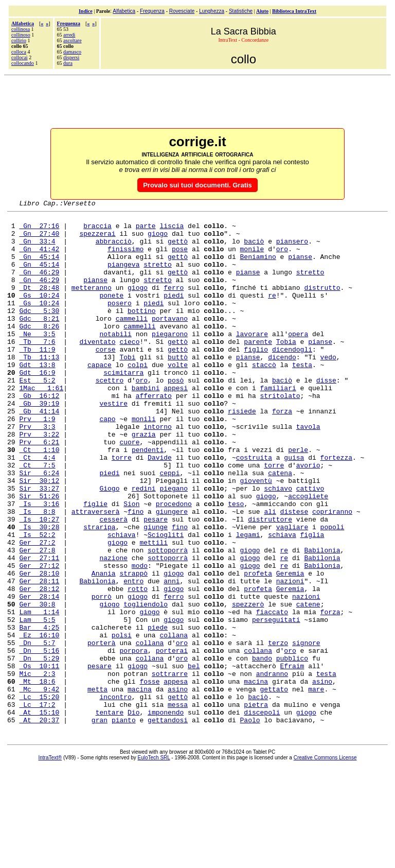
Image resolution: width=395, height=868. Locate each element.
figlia (312, 601)
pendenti (148, 499)
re (272, 314)
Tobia (286, 369)
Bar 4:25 (39, 712)
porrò (102, 675)
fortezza (336, 508)
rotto (138, 666)
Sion (131, 564)
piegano (174, 545)
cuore (129, 490)
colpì (138, 397)
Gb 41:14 (39, 453)
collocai (20, 57)
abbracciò (114, 249)
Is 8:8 (37, 573)
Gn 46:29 (39, 286)
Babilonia (322, 619)
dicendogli (292, 378)
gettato (274, 786)
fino (136, 573)
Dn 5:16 (39, 740)
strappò (133, 647)
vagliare (292, 592)
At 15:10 (39, 814)
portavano (170, 341)
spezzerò (248, 684)
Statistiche (241, 11)
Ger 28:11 (39, 656)
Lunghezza (212, 11)
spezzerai (97, 239)
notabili (115, 360)
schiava (122, 601)
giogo (158, 239)
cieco (129, 369)
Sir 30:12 (39, 536)
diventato (97, 369)
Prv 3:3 (37, 471)
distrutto (322, 304)
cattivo (310, 545)
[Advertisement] (197, 102)
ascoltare (73, 40)
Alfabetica (124, 11)
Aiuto (262, 11)
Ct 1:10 (39, 499)
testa (302, 397)
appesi (176, 425)
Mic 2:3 (37, 768)
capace (100, 397)
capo (107, 462)
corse (106, 378)
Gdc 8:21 (39, 341)
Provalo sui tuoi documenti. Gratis (197, 185)
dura (68, 63)
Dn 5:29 (39, 749)
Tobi (127, 388)
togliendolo (146, 684)
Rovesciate (182, 11)
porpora (133, 740)
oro (282, 258)
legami (248, 601)
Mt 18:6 (37, 777)
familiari (278, 425)
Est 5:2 (37, 415)
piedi (174, 314)
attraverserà (96, 573)
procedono (174, 564)
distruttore (270, 582)
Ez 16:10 (39, 721)
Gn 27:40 (39, 239)
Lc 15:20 (39, 795)
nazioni (290, 656)
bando (262, 749)
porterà (102, 731)
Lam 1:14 (39, 693)
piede (158, 712)
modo (140, 638)
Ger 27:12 (39, 638)
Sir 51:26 (39, 554)
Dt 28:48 (39, 304)
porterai (172, 740)
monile (252, 258)
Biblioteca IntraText (294, 11)
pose (180, 258)
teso (236, 564)
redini (144, 545)
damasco (72, 52)
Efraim (292, 758)
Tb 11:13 (39, 388)
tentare (110, 814)
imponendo (166, 814)
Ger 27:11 (39, 629)
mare (316, 786)
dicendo (282, 388)
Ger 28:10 (39, 647)
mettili (154, 610)
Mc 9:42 (39, 786)
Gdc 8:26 (39, 351)
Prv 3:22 (39, 480)
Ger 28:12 (39, 666)
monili (144, 462)
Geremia (290, 647)
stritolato (280, 434)
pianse (300, 267)
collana (174, 721)
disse (326, 415)
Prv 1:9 (37, 462)
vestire (113, 443)
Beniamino (258, 267)
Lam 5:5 (37, 703)
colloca (19, 52)
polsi (122, 721)
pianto (124, 823)
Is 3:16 (39, 564)
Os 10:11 (39, 758)
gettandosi (168, 823)
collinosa (21, 29)
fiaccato (272, 693)
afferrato (154, 434)
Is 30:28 (39, 592)
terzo (278, 731)
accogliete (308, 554)
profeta (258, 647)
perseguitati (276, 703)
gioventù (256, 536)
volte (178, 397)
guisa (294, 508)
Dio (133, 814)
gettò (178, 249)
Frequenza (152, 11)
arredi (69, 35)
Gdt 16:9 (37, 406)
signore (306, 731)
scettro (110, 415)
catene (308, 684)
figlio (256, 378)
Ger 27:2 (37, 610)
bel (194, 758)
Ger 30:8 (37, 684)
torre (122, 508)
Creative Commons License (325, 861)
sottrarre (170, 768)
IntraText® (50, 861)
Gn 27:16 (39, 230)
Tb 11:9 (37, 378)
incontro (115, 795)
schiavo (278, 545)
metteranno (92, 304)
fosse (149, 777)
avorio (308, 517)
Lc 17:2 (37, 805)
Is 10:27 (39, 582)
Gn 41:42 (39, 258)
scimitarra (123, 406)
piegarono (170, 360)
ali (270, 573)
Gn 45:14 (39, 267)
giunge (156, 592)
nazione (113, 629)
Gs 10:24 (39, 314)
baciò (254, 249)
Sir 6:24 (39, 527)
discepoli (262, 814)
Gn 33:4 (37, 249)
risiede (242, 453)
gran (100, 823)
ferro (174, 304)
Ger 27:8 (37, 619)
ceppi (169, 527)
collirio (19, 40)
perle (298, 499)
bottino (142, 332)
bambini (146, 425)
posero (120, 323)
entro (133, 656)
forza (282, 453)
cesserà (113, 582)
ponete (111, 314)
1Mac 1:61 (41, 425)
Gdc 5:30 (39, 332)
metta (97, 786)
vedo (328, 388)
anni (172, 656)
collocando (23, 63)
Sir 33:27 (39, 545)
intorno (158, 471)
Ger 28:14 (39, 675)
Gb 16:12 (39, 434)
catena (280, 527)
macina (256, 777)
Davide (160, 508)
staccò (264, 397)
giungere (172, 573)
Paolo (250, 823)
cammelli (132, 341)
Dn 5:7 (37, 731)
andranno (272, 768)
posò (176, 415)
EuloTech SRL (154, 861)
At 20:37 (39, 823)
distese (294, 573)
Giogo (109, 545)
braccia (97, 230)
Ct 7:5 (37, 517)
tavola (308, 471)
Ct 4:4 (37, 508)
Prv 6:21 (39, 490)
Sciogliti (166, 601)
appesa (176, 777)
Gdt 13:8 (37, 397)
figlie (95, 564)
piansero (292, 249)
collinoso (21, 35)
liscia (172, 230)
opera (298, 360)
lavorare (252, 360)
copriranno (332, 573)
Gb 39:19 (39, 443)
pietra (256, 805)
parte (146, 230)
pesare (156, 582)
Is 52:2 (37, 601)
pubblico (292, 749)
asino (322, 777)
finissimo (125, 258)
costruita (254, 508)
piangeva (123, 276)
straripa (99, 592)
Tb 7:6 (37, 369)
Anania (104, 647)
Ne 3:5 (37, 360)
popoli (333, 592)
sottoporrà (168, 619)
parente (258, 369)
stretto (158, 276)
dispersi (71, 57)
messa (178, 805)
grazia (144, 480)
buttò (178, 388)
